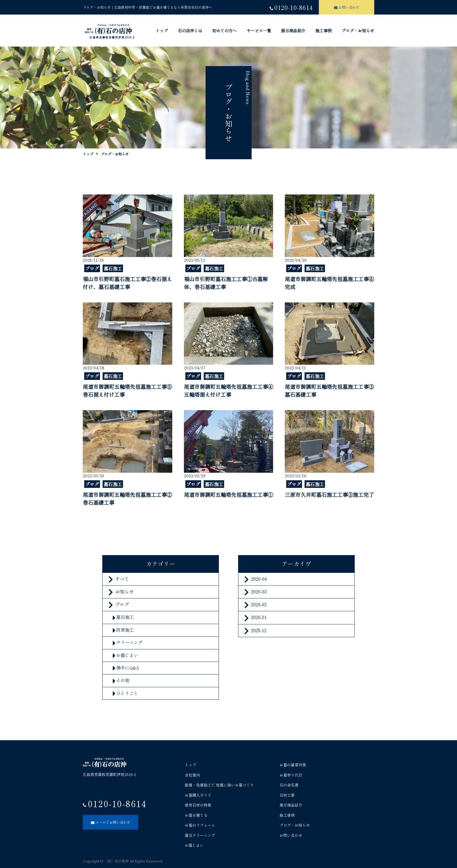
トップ (162, 31)
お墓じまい (127, 655)
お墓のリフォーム (200, 825)
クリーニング (129, 642)
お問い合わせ (291, 835)
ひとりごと (127, 693)
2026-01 (259, 617)
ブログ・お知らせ (358, 31)
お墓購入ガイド (198, 795)
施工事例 (324, 31)
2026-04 (259, 579)
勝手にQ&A (128, 668)
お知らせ (124, 591)
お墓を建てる (196, 815)
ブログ (122, 604)
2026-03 (259, 591)
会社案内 (192, 775)
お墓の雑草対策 (293, 765)
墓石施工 (125, 617)
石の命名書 (289, 785)
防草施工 (125, 630)
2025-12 (259, 630)
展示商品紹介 (293, 31)
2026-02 (259, 604)
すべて (122, 579)
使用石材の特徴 (198, 805)
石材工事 (287, 795)
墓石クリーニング (200, 835)
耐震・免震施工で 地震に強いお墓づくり (219, 785)
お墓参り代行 (291, 775)
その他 (123, 680)
